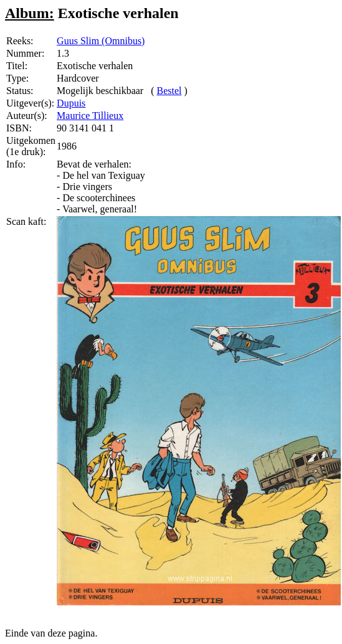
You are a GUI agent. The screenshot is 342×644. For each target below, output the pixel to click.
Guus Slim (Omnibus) (101, 41)
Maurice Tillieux (90, 116)
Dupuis (71, 103)
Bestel (169, 91)
